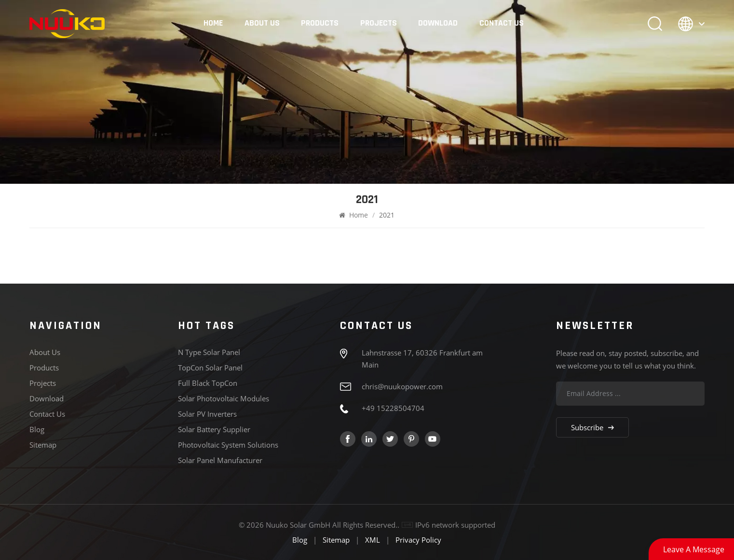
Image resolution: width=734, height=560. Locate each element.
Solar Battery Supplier (214, 429)
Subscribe (592, 427)
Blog (37, 429)
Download (438, 23)
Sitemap (43, 445)
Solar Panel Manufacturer (220, 460)
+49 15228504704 (393, 408)
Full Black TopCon (208, 383)
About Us (262, 23)
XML (373, 540)
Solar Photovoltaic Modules (224, 398)
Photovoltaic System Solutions (228, 445)
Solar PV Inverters (207, 414)
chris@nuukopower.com (402, 386)
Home (213, 23)
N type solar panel (209, 352)
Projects (379, 23)
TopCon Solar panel (210, 368)
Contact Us (502, 23)
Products (320, 23)
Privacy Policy (418, 540)
